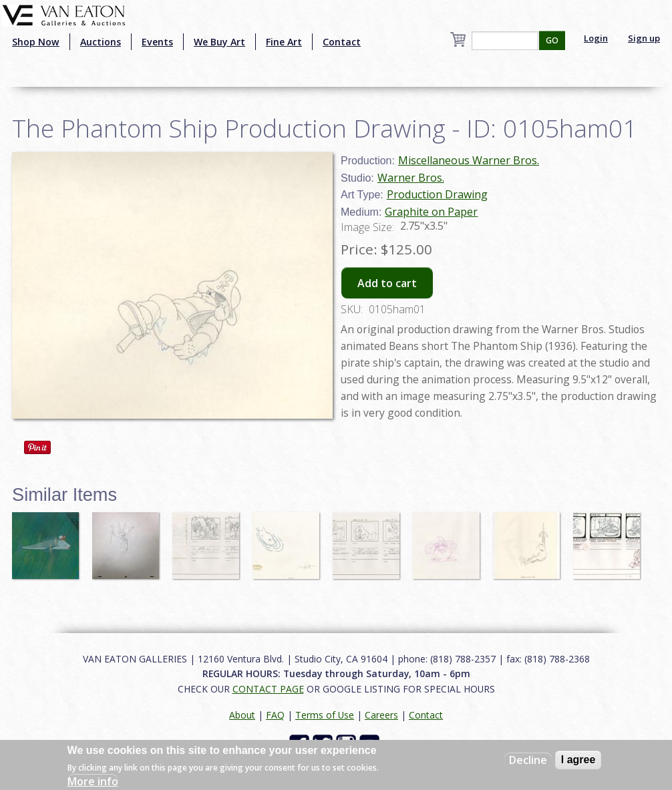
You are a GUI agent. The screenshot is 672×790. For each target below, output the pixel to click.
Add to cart (387, 283)
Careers (381, 715)
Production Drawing (437, 194)
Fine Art (284, 42)
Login (596, 38)
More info (93, 781)
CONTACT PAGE (268, 689)
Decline (528, 760)
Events (157, 42)
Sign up (644, 38)
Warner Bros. (411, 178)
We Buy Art (219, 42)
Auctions (101, 42)
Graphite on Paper (431, 212)
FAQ (275, 715)
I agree (578, 760)
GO (552, 40)
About (242, 715)
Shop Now (36, 42)
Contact (342, 42)
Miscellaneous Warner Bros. (469, 160)
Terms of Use (325, 715)
